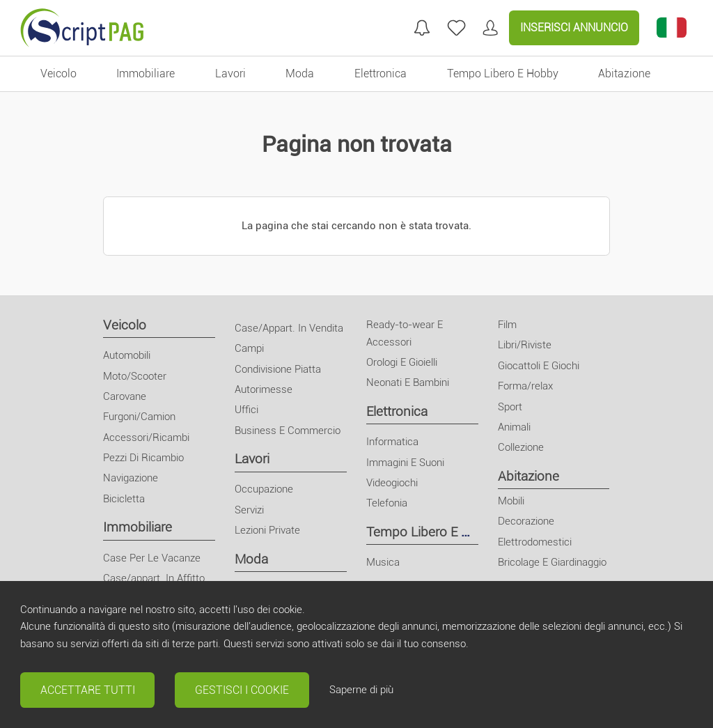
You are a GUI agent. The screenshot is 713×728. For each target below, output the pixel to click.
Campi (249, 348)
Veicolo (125, 325)
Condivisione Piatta (278, 369)
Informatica (392, 442)
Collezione (521, 447)
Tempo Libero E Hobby (433, 532)
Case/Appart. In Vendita (289, 328)
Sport (510, 407)
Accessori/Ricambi (146, 437)
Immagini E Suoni (405, 463)
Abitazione (528, 476)
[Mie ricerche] (422, 28)
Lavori (252, 459)
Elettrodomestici (535, 542)
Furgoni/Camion (139, 417)
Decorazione (526, 521)
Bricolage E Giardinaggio (552, 562)
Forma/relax (525, 386)
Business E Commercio (288, 431)
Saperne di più (361, 690)
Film (507, 325)
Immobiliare (138, 527)
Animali (514, 427)
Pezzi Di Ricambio (143, 458)
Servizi (249, 510)
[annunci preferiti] (456, 28)
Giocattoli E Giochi (539, 366)
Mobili (511, 501)
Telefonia (387, 503)
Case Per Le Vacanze (152, 558)
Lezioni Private (267, 530)
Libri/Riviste (525, 345)
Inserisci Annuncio (574, 28)
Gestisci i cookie (242, 690)
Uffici (246, 410)
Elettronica (397, 411)
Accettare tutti (88, 690)
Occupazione (264, 489)
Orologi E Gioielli (402, 362)
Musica (383, 562)
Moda (251, 559)
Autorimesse (264, 389)
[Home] (82, 28)
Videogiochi (392, 483)
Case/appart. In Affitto (154, 578)
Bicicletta (124, 499)
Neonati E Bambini (408, 382)
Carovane (125, 396)
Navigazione (131, 478)
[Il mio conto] (490, 28)
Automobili (127, 355)
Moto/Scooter (135, 376)
